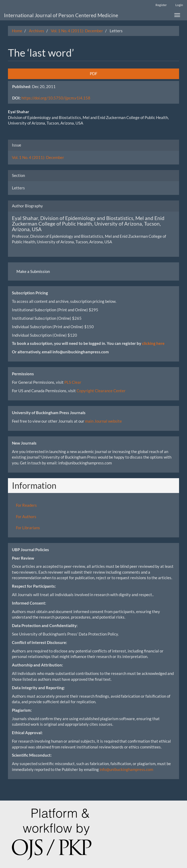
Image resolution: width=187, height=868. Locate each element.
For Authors (26, 517)
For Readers (26, 505)
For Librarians (28, 528)
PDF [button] (93, 74)
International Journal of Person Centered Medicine (61, 15)
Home (17, 31)
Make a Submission (33, 271)
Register (161, 5)
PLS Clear (73, 382)
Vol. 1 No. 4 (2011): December (77, 31)
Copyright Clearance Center (101, 391)
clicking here (153, 343)
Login (179, 5)
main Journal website (103, 421)
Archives (37, 31)
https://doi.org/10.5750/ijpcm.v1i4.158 (56, 98)
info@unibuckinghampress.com (126, 769)
